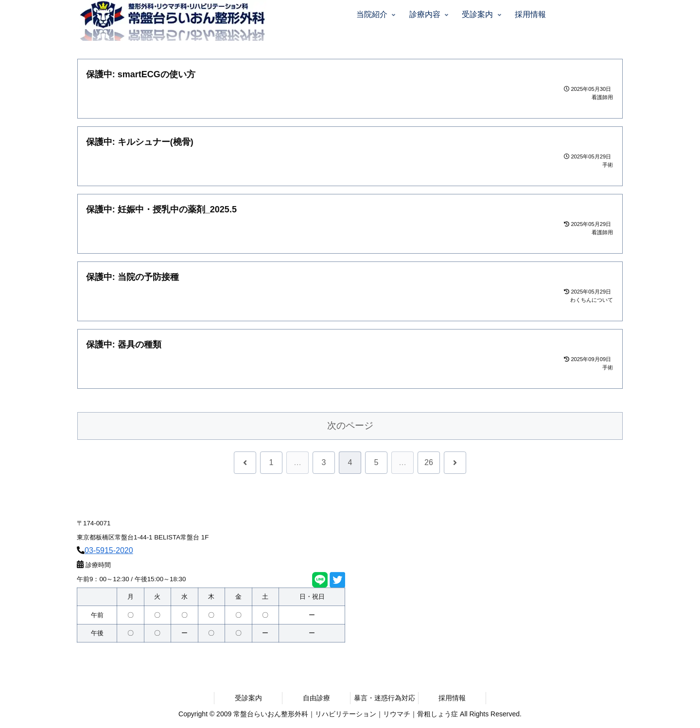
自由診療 (316, 698)
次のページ (350, 425)
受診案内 (248, 698)
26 (429, 462)
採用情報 (452, 698)
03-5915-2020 (109, 550)
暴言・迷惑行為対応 (385, 698)
